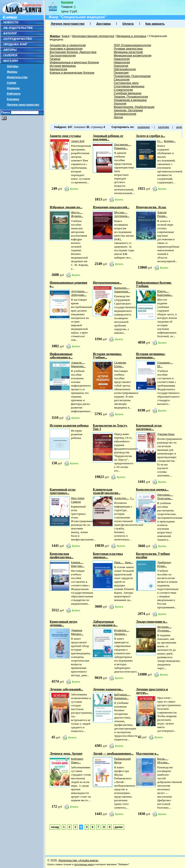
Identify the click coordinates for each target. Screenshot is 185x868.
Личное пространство (23, 105)
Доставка (103, 24)
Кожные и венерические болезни (72, 73)
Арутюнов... (122, 216)
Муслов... (120, 212)
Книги (65, 36)
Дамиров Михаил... (77, 632)
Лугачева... (164, 630)
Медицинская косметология (133, 55)
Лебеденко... (79, 295)
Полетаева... (165, 498)
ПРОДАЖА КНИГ (15, 44)
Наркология (122, 59)
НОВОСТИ (11, 22)
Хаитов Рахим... (162, 214)
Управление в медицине (130, 100)
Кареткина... (165, 295)
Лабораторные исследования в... (105, 623)
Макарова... (78, 366)
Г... (132, 498)
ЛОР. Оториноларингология (132, 45)
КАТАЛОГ (10, 33)
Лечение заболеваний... (66, 689)
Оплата (128, 24)
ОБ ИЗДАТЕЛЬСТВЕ (18, 28)
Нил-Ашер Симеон (78, 500)
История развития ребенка (69, 426)
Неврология (122, 62)
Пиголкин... (165, 495)
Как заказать (155, 24)
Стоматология (123, 90)
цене (179, 127)
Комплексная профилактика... (62, 556)
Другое (118, 117)
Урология (120, 103)
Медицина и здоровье (131, 36)
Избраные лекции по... (66, 207)
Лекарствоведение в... (152, 622)
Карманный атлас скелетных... (149, 427)
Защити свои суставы (65, 136)
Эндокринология (125, 114)
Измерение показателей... (111, 207)
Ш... (160, 366)
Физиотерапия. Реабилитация (134, 107)
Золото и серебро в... (151, 136)
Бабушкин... (122, 694)
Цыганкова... (122, 144)
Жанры (12, 72)
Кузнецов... (121, 630)
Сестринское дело (126, 83)
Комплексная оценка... (152, 490)
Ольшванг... (165, 362)
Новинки (13, 88)
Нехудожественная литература (93, 36)
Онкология (121, 66)
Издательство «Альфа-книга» (79, 860)
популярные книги (84, 864)
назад (55, 827)
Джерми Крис (166, 434)
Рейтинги (14, 94)
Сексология (122, 79)
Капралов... (122, 288)
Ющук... (163, 291)
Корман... (170, 141)
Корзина (13, 99)
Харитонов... (122, 291)
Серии (12, 83)
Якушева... (164, 627)
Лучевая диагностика (128, 49)
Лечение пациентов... (108, 689)
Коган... (163, 759)
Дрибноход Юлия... (164, 564)
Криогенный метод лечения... (63, 623)
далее (119, 827)
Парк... (119, 562)
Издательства (17, 77)
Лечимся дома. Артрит (66, 754)
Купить (74, 189)
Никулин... (78, 566)
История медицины (63, 66)
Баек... (129, 562)
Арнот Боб (78, 141)
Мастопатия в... (147, 754)
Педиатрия (121, 73)
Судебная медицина (128, 93)
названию (144, 127)
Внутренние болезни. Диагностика (73, 52)
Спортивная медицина (129, 86)
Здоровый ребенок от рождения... (108, 138)
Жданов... (77, 216)
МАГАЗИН (11, 61)
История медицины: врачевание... (151, 356)
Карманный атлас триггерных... (63, 491)
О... (160, 141)
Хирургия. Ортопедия (128, 110)
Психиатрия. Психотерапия (132, 76)
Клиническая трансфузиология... (106, 491)
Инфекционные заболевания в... (61, 356)
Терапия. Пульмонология (131, 97)
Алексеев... (121, 498)
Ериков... (77, 562)
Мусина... (163, 762)
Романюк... (121, 148)
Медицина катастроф (128, 52)
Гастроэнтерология (63, 55)
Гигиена (55, 59)
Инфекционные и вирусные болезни (74, 62)
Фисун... (77, 212)
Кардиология (58, 69)
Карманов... (121, 698)
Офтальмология (125, 69)
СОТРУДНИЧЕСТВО (18, 39)
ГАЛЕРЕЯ (10, 55)
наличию (164, 127)
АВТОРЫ (10, 50)
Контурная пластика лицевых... (108, 556)
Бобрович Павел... (77, 760)
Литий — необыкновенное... (113, 754)
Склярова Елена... (120, 364)
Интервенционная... (107, 283)
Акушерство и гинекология (68, 45)
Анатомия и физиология (66, 49)
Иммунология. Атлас (151, 207)
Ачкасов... (78, 362)
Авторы (13, 66)
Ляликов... (120, 634)
